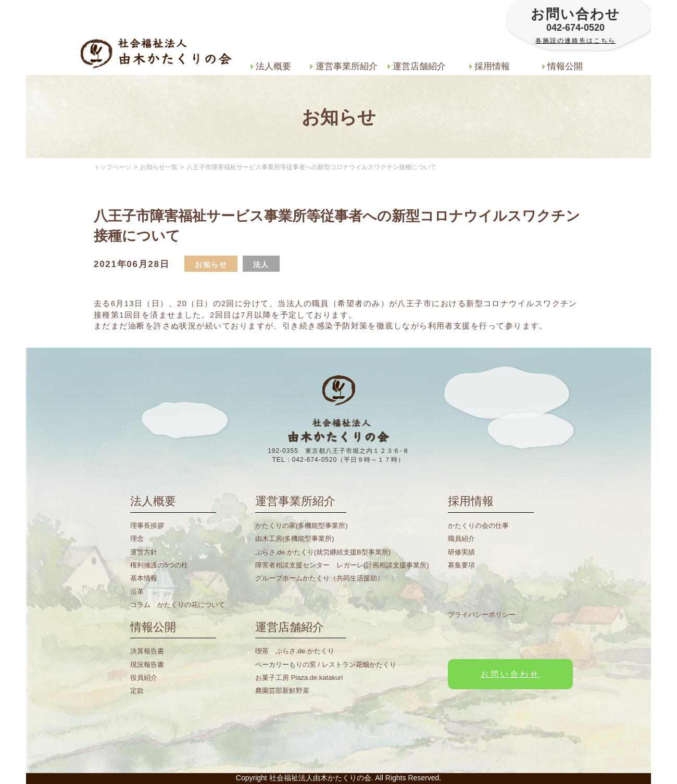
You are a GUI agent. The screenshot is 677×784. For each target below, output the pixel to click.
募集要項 (461, 565)
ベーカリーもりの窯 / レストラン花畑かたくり (326, 665)
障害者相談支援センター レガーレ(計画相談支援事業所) (342, 565)
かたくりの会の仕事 (478, 526)
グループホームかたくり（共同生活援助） (319, 578)
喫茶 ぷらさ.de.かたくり (295, 651)
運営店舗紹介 (417, 66)
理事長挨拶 (147, 526)
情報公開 (563, 66)
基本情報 (144, 578)
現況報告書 (147, 665)
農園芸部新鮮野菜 (282, 691)
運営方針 (144, 552)
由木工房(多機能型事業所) (295, 539)
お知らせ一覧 (159, 167)
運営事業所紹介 (344, 66)
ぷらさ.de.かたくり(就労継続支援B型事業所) (323, 552)
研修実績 (461, 552)
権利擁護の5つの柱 (159, 565)
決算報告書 (147, 651)
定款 (137, 691)
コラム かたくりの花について (178, 605)
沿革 (137, 592)
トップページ (112, 167)
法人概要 (271, 66)
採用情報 (490, 66)
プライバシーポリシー (482, 615)
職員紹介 (461, 539)
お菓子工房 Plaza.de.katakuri (299, 678)
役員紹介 (144, 678)
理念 (137, 539)
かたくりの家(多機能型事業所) (302, 526)
